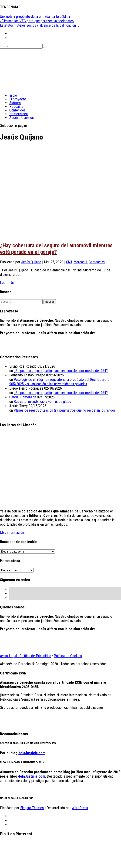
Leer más (7, 283)
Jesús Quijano (31, 262)
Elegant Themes (32, 808)
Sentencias (97, 262)
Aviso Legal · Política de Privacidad (26, 656)
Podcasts (16, 107)
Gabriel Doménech (23, 397)
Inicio (13, 95)
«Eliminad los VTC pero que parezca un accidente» (37, 21)
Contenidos (17, 110)
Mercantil (80, 262)
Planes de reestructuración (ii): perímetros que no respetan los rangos (65, 410)
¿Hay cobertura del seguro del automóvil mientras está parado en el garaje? (56, 249)
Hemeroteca (18, 114)
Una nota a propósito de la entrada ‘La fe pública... (36, 17)
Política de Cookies (68, 656)
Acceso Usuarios (22, 118)
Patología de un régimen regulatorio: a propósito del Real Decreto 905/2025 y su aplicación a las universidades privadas (59, 382)
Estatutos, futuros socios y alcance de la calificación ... (39, 25)
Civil (69, 262)
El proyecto (18, 99)
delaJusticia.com (32, 753)
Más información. (12, 533)
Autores (15, 103)
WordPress (80, 808)
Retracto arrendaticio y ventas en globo (42, 402)
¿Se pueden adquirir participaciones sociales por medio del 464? (61, 371)
